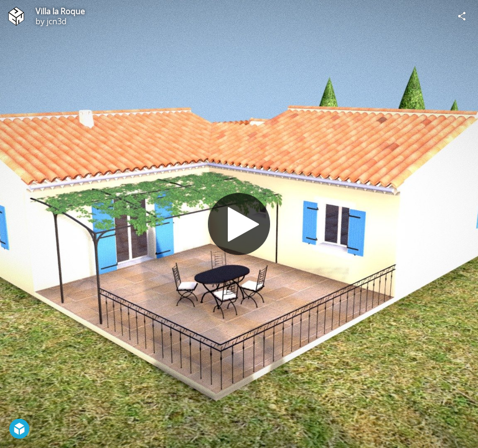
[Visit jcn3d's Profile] (16, 16)
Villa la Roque (60, 11)
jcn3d (57, 21)
